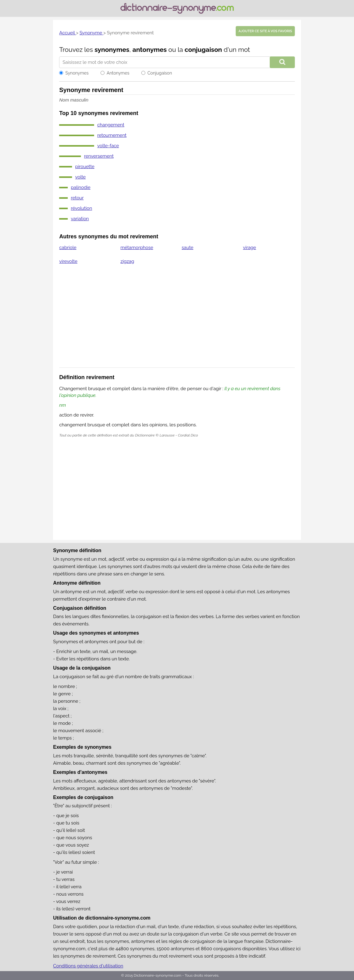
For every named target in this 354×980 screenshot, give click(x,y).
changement (111, 125)
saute (188, 248)
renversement (99, 156)
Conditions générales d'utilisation (88, 966)
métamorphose (137, 248)
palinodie (81, 187)
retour (77, 198)
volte (80, 177)
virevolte (68, 261)
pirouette (85, 167)
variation (80, 219)
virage (250, 248)
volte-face (108, 146)
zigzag (127, 261)
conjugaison (203, 50)
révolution (81, 208)
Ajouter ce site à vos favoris (265, 31)
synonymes (112, 50)
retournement (112, 135)
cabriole (68, 248)
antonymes (150, 50)
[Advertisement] (177, 320)
